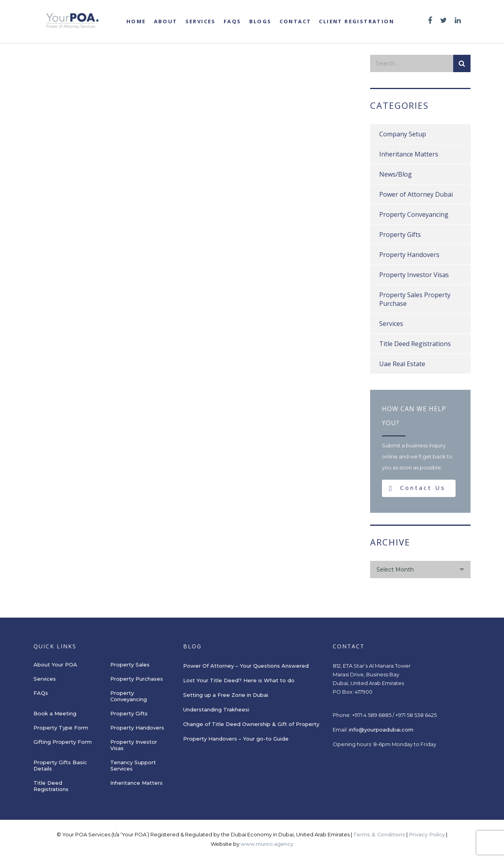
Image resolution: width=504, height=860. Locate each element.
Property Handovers (409, 255)
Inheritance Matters (409, 154)
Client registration (357, 21)
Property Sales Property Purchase (415, 299)
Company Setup (403, 134)
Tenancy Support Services (133, 765)
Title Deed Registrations (415, 344)
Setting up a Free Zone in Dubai (226, 695)
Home (136, 21)
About (166, 21)
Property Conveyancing (414, 214)
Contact (296, 21)
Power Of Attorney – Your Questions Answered (246, 666)
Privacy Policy (427, 834)
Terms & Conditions (379, 834)
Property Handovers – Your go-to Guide (236, 739)
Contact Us (417, 488)
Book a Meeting (55, 713)
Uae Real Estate (402, 364)
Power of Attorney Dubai (416, 194)
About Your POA (55, 665)
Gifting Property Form (63, 742)
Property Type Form (61, 728)
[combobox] (420, 570)
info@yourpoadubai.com (381, 730)
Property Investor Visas (414, 275)
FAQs (233, 21)
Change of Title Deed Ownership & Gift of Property (251, 724)
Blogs (260, 21)
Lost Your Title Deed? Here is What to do (240, 680)
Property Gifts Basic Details (60, 765)
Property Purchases (137, 679)
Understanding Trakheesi (216, 709)
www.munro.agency (267, 844)
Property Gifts (400, 235)
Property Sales (130, 665)
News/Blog (396, 174)
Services (201, 21)
